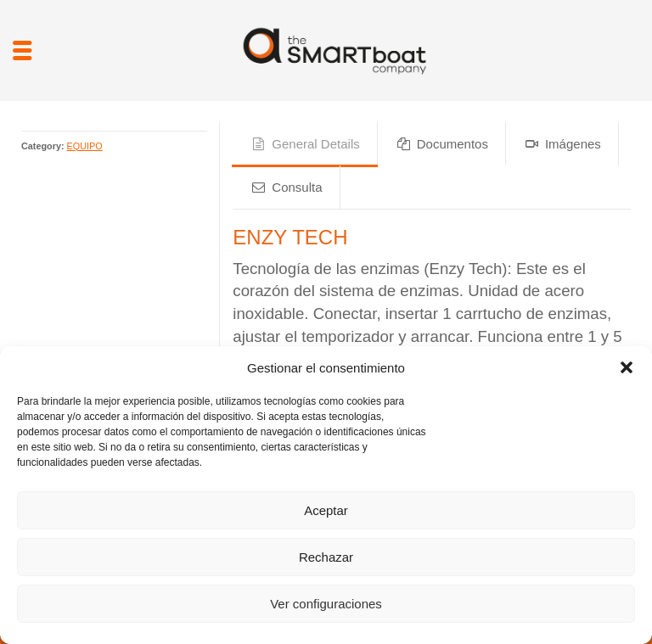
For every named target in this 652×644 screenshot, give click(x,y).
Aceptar (326, 510)
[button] (627, 367)
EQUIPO (85, 146)
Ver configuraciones (326, 604)
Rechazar (326, 557)
